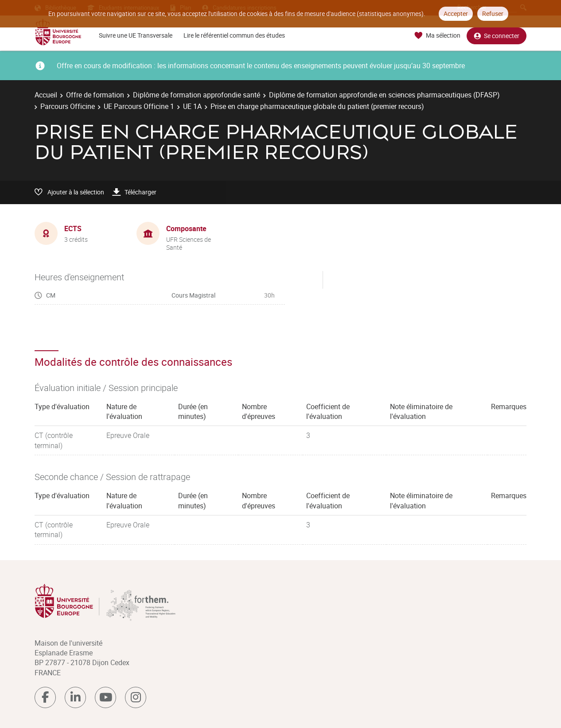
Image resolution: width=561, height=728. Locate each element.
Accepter (456, 14)
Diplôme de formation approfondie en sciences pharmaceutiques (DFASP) (384, 95)
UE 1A (192, 106)
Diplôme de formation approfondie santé (197, 95)
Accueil (46, 95)
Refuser (493, 14)
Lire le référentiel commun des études (234, 35)
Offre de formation (95, 95)
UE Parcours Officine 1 (139, 106)
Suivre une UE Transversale (136, 35)
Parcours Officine (68, 106)
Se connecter (497, 36)
